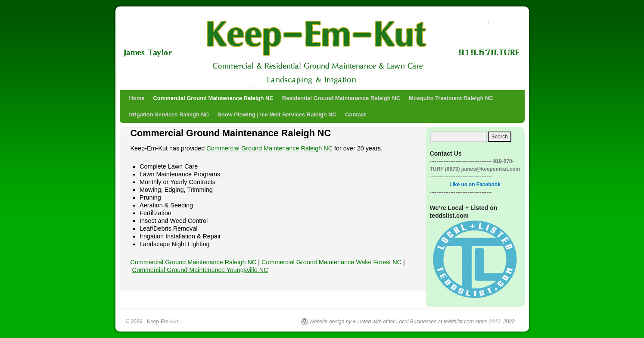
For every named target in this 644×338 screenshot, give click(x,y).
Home (137, 98)
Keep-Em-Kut (188, 42)
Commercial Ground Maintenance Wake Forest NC (331, 262)
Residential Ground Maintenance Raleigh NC (341, 98)
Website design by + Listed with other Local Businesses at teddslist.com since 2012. (406, 322)
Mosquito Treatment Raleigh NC (451, 98)
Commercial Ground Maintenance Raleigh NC (213, 98)
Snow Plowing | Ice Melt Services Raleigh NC (277, 114)
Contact (355, 114)
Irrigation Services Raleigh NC (169, 114)
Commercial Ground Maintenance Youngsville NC (200, 270)
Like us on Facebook (475, 185)
